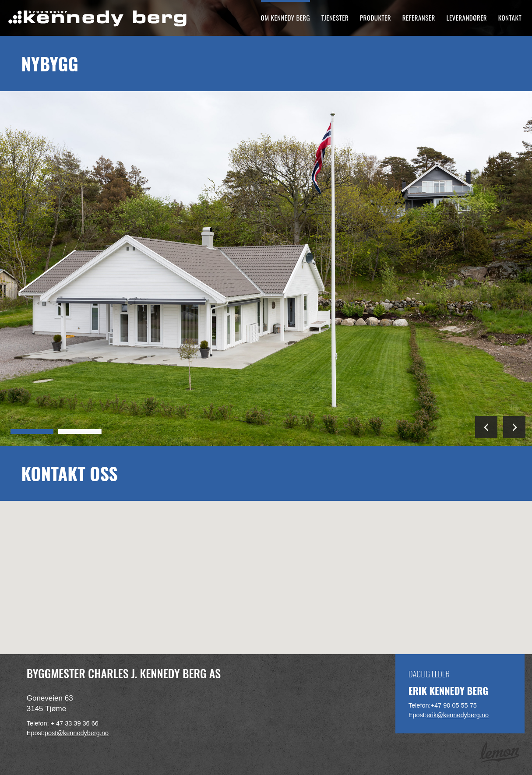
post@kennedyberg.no (77, 733)
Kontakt (510, 18)
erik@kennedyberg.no (458, 715)
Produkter (375, 18)
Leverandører (467, 18)
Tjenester (335, 18)
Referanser (419, 18)
